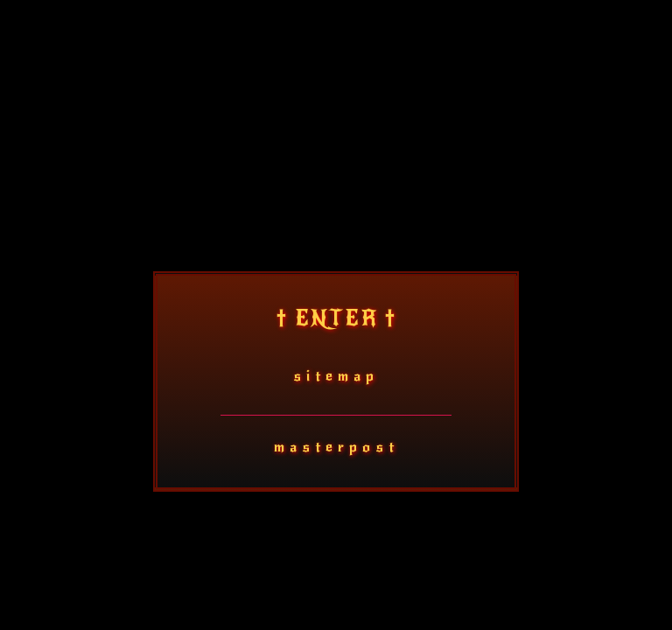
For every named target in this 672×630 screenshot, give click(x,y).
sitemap (336, 376)
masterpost (336, 447)
